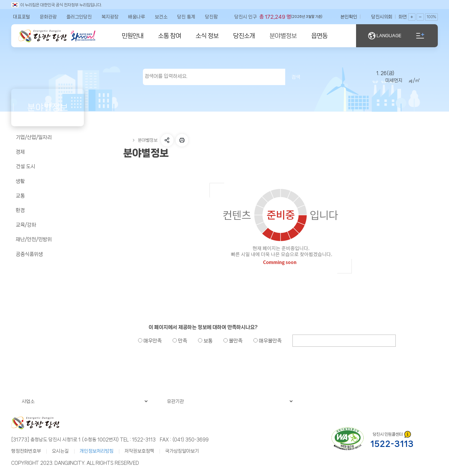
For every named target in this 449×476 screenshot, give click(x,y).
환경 (47, 210)
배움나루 (137, 17)
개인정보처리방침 (97, 451)
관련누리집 (370, 401)
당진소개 (244, 36)
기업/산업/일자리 (47, 137)
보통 (205, 341)
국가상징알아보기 (182, 451)
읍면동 (319, 36)
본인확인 (349, 17)
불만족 (233, 341)
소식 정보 (207, 36)
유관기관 (230, 401)
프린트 (182, 140)
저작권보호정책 (139, 451)
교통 (47, 196)
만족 (180, 341)
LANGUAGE (385, 36)
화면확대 (412, 17)
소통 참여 (170, 36)
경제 (47, 152)
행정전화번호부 (26, 451)
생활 (47, 181)
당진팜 (211, 17)
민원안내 (133, 36)
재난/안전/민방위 (47, 240)
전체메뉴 (420, 36)
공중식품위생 (47, 254)
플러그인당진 (79, 17)
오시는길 (60, 451)
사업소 (85, 401)
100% (431, 17)
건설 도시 (47, 167)
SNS (167, 140)
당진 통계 (186, 17)
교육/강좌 (47, 225)
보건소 (161, 17)
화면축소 (420, 17)
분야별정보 (283, 36)
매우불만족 (267, 341)
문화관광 (48, 17)
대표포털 (21, 17)
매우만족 (150, 341)
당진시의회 (382, 17)
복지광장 (110, 17)
